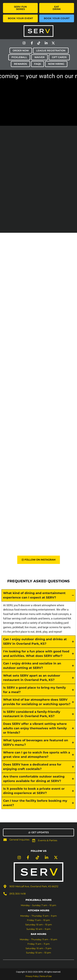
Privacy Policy (32, 976)
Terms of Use (46, 976)
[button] (38, 832)
